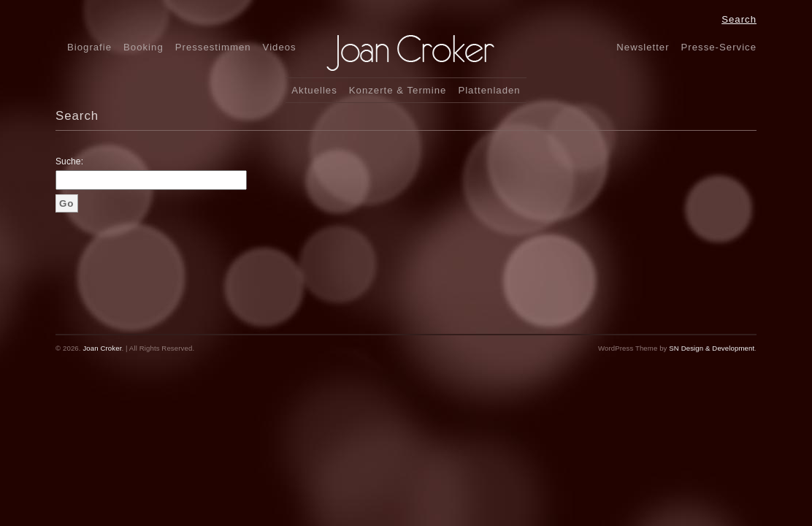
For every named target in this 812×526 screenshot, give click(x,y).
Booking (143, 47)
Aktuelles (314, 90)
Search (739, 19)
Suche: (69, 161)
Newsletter (643, 47)
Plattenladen (489, 90)
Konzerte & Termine (398, 90)
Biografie (89, 47)
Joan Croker (102, 348)
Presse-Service (719, 47)
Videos (280, 47)
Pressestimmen (213, 47)
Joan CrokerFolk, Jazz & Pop (436, 53)
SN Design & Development (712, 348)
